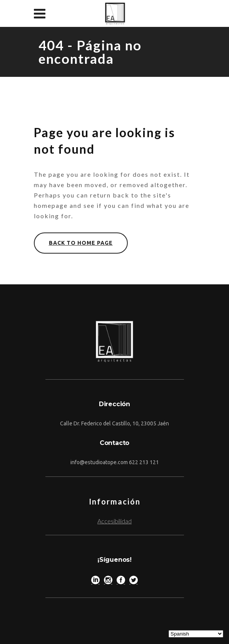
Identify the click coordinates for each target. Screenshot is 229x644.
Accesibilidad (114, 521)
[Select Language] (196, 634)
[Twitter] (134, 582)
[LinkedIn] (95, 582)
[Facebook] (121, 582)
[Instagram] (108, 582)
